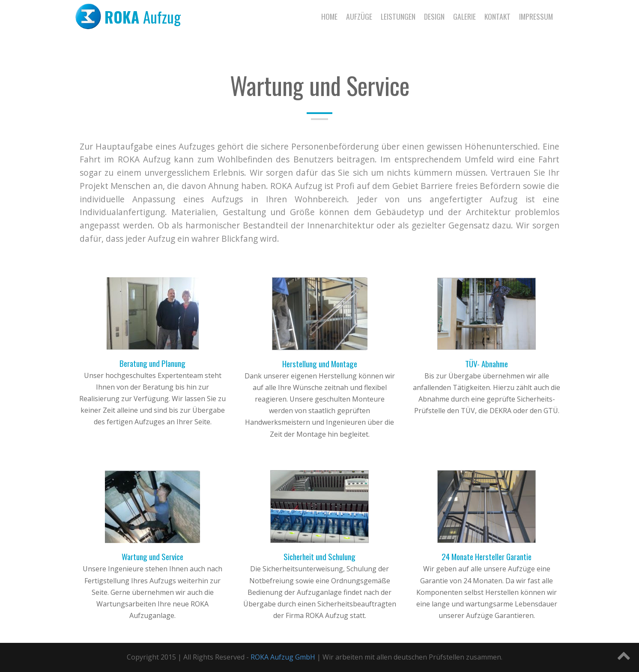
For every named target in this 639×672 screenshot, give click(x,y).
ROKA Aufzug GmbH (283, 657)
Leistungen (398, 16)
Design (434, 16)
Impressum (536, 16)
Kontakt (497, 16)
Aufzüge (359, 16)
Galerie (464, 16)
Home (329, 16)
